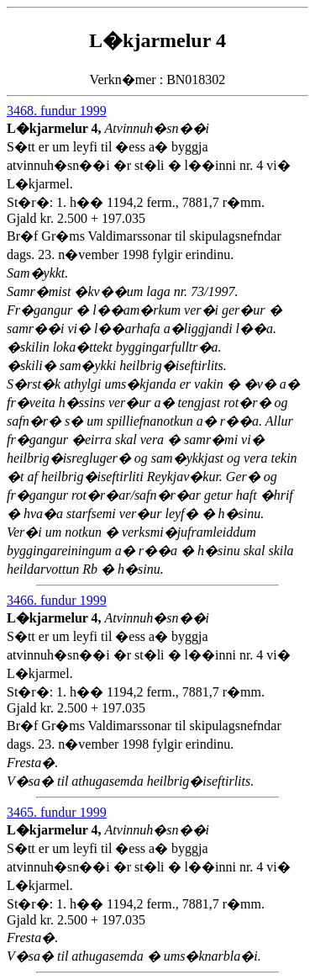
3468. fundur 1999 (57, 111)
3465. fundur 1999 (57, 812)
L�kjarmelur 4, (56, 128)
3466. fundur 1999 (57, 600)
